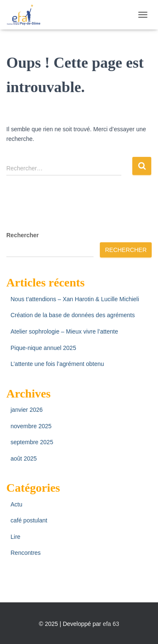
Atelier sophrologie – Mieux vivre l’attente (64, 331)
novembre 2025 (31, 426)
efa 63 (111, 624)
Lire (15, 537)
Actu (16, 504)
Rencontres (26, 553)
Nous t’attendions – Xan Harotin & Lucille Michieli (75, 299)
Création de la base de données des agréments (73, 315)
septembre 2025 (32, 442)
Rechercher (23, 235)
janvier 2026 (27, 410)
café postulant (29, 520)
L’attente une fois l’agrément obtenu (57, 364)
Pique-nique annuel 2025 (43, 348)
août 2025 (24, 458)
